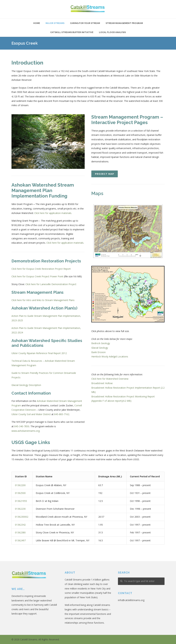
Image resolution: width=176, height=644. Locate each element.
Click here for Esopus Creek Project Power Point (37, 276)
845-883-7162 (62, 414)
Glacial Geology (100, 348)
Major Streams (55, 23)
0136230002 (22, 517)
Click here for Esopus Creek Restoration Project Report (41, 269)
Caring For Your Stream (85, 23)
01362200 (20, 485)
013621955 (21, 501)
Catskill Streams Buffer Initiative (72, 32)
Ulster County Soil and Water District (31, 414)
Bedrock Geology (101, 343)
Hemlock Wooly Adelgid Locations (110, 356)
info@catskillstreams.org (131, 600)
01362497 (20, 540)
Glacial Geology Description (26, 385)
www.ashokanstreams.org (26, 431)
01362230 (20, 509)
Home (37, 23)
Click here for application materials (53, 213)
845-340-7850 (22, 426)
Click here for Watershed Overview (110, 379)
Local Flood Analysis (112, 32)
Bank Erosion (98, 352)
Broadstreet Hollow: (102, 383)
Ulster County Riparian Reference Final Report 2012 (39, 353)
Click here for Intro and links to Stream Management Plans (43, 300)
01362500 (20, 493)
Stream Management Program (124, 23)
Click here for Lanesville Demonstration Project (51, 284)
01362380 (20, 532)
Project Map (105, 174)
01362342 (20, 525)
